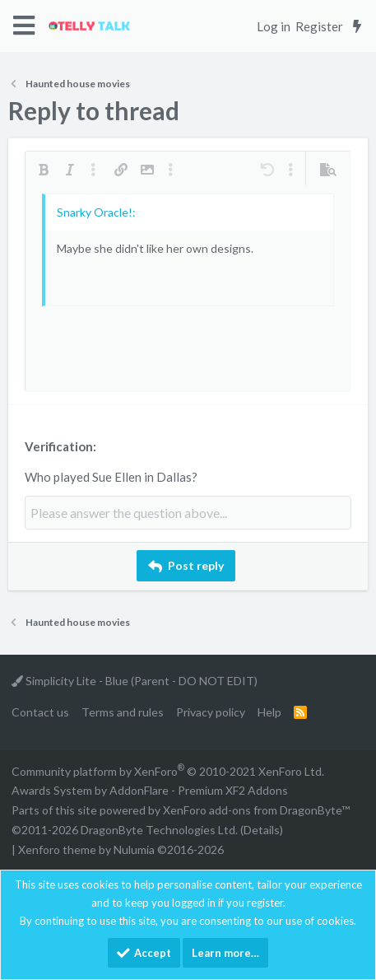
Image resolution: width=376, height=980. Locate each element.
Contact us (40, 712)
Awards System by (150, 790)
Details (262, 830)
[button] (24, 26)
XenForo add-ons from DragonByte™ (256, 810)
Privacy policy (211, 712)
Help (269, 712)
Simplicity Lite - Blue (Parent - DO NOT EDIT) (135, 681)
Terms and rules (123, 712)
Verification (59, 446)
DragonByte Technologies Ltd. (159, 830)
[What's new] (357, 26)
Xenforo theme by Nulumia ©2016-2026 (121, 849)
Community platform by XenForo (168, 771)
